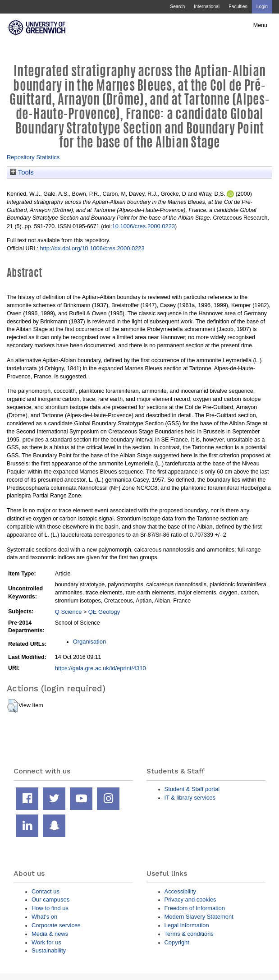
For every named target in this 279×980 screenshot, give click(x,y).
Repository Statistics (33, 157)
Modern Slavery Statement (199, 917)
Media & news (50, 934)
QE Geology (104, 612)
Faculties (238, 7)
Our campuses (50, 899)
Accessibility (180, 891)
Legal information (187, 925)
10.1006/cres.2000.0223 (143, 226)
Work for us (46, 942)
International (207, 7)
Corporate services (56, 925)
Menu (260, 25)
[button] (12, 706)
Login (262, 7)
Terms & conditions (189, 934)
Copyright (177, 942)
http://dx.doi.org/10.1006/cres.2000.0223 (92, 248)
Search (177, 7)
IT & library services (190, 798)
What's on (44, 917)
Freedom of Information (195, 908)
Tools (22, 172)
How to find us (50, 908)
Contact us (46, 891)
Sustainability (49, 950)
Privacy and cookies (190, 899)
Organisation (89, 642)
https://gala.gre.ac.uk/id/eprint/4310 (101, 668)
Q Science (69, 612)
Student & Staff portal (192, 789)
